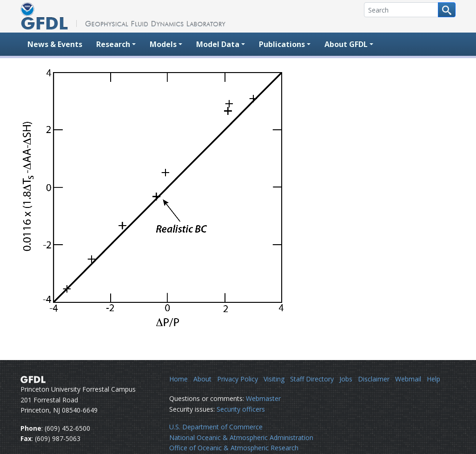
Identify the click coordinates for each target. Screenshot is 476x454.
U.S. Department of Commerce (216, 427)
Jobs (346, 379)
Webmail (408, 379)
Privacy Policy (238, 379)
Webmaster (263, 398)
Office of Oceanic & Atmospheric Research (234, 448)
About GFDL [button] (346, 44)
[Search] (401, 10)
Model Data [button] (218, 44)
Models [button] (163, 44)
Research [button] (113, 44)
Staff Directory (312, 379)
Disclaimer (374, 379)
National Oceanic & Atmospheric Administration (241, 437)
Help (433, 379)
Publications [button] (282, 44)
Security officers (241, 409)
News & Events (55, 44)
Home (178, 379)
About (202, 379)
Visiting (274, 379)
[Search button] (447, 10)
